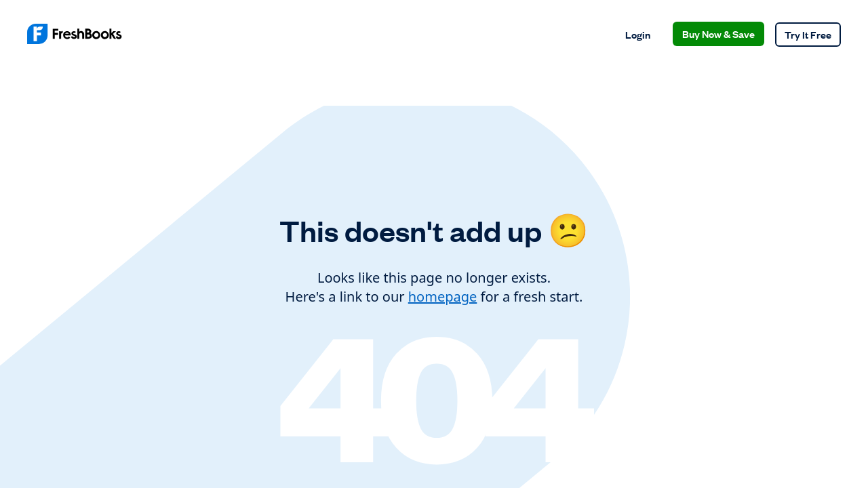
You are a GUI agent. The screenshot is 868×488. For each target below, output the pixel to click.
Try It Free (808, 34)
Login (638, 34)
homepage (443, 297)
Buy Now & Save (718, 34)
